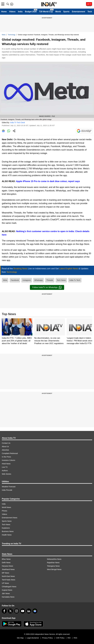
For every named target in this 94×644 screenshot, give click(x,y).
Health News (7, 535)
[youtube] (23, 611)
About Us (5, 447)
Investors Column (9, 460)
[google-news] (35, 611)
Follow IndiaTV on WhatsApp (47, 287)
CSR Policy (60, 638)
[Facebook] (4, 611)
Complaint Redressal (10, 453)
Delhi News (6, 563)
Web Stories (6, 474)
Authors (5, 471)
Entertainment (78, 12)
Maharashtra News (54, 559)
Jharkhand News (8, 569)
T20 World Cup (46, 12)
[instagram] (17, 611)
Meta (5, 280)
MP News (6, 573)
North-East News (8, 576)
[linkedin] (29, 611)
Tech (90, 12)
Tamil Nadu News (9, 580)
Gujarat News (7, 590)
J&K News (6, 593)
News (4, 35)
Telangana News (53, 566)
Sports (66, 12)
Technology (12, 35)
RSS (75, 638)
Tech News (61, 280)
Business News (8, 531)
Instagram (27, 280)
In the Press (6, 457)
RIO (69, 638)
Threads (50, 280)
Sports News (7, 521)
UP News (5, 583)
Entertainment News (10, 518)
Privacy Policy (47, 638)
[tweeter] (10, 611)
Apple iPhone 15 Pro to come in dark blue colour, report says (48, 181)
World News (6, 507)
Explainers (6, 528)
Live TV (5, 467)
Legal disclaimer (33, 638)
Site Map (20, 638)
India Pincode (7, 490)
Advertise (5, 450)
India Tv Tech (75, 280)
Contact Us (6, 443)
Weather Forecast (9, 487)
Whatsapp (39, 280)
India (20, 12)
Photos (5, 511)
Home (4, 12)
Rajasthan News (53, 563)
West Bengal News (54, 569)
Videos (12, 12)
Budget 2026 (31, 12)
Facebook (15, 280)
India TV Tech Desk (18, 123)
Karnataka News (8, 597)
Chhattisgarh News (9, 587)
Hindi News (6, 464)
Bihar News (6, 559)
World (58, 12)
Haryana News (7, 566)
